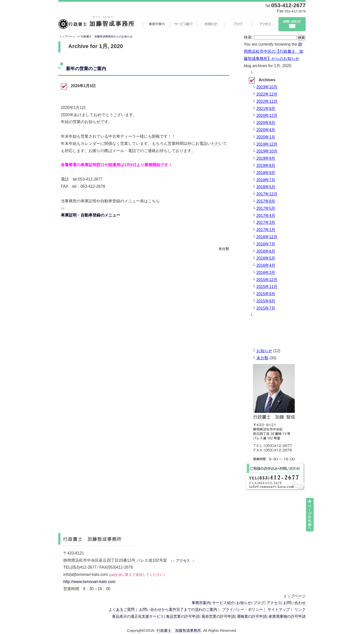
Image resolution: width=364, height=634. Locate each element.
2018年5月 (266, 187)
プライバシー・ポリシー (242, 609)
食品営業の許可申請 (183, 616)
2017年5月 (266, 208)
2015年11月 (267, 287)
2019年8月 (266, 166)
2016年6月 (266, 251)
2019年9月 (266, 158)
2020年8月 (266, 123)
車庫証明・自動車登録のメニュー (91, 215)
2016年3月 (266, 273)
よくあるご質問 (122, 609)
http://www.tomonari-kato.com (89, 582)
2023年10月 (267, 87)
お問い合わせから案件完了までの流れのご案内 (178, 609)
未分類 (224, 249)
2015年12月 (267, 280)
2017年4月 (266, 216)
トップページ (67, 36)
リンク (300, 609)
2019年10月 (267, 151)
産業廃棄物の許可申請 (287, 616)
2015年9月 (266, 294)
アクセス (265, 24)
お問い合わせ (292, 24)
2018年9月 (266, 173)
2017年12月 (267, 194)
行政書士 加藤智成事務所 (179, 630)
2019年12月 (267, 144)
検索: (248, 37)
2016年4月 (266, 265)
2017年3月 (266, 223)
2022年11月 (267, 101)
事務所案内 (156, 24)
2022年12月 (267, 94)
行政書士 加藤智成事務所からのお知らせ (107, 36)
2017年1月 (266, 230)
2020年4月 (266, 130)
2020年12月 (267, 116)
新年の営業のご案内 (86, 68)
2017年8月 (266, 201)
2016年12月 (267, 237)
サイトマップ (279, 609)
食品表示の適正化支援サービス (138, 616)
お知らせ (210, 24)
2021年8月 (266, 109)
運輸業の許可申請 (252, 616)
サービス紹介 (183, 24)
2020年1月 (266, 137)
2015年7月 (266, 308)
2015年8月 (266, 301)
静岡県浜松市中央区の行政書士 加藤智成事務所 (96, 24)
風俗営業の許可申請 (218, 616)
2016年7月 (266, 244)
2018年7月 (266, 180)
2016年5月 (266, 258)
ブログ (238, 24)
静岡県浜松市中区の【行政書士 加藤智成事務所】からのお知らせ (273, 51)
